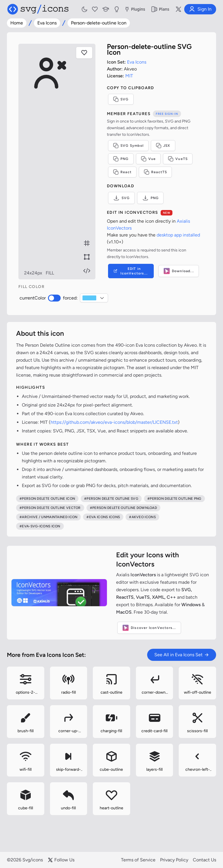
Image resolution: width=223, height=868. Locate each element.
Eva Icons (47, 23)
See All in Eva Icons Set (182, 655)
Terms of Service (138, 860)
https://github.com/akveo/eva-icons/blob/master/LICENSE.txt (114, 422)
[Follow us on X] (178, 9)
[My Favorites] (95, 9)
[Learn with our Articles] (106, 9)
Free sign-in (170, 114)
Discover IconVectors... (149, 628)
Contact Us (204, 860)
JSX (166, 146)
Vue (151, 159)
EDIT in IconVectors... (133, 271)
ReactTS (158, 172)
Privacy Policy (174, 860)
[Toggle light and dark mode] (84, 9)
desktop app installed (181, 235)
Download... (181, 271)
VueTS (181, 159)
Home (17, 23)
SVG (124, 99)
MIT (132, 76)
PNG (124, 159)
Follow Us (61, 860)
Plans (160, 9)
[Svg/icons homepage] (38, 9)
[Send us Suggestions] (117, 9)
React (125, 172)
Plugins (134, 9)
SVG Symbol (131, 146)
